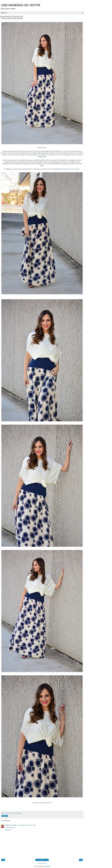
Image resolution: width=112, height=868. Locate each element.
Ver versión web (42, 863)
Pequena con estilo (11, 825)
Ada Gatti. (40, 153)
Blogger (48, 866)
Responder (8, 830)
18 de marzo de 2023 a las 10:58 (27, 825)
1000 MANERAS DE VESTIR (21, 5)
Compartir (5, 816)
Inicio (42, 860)
